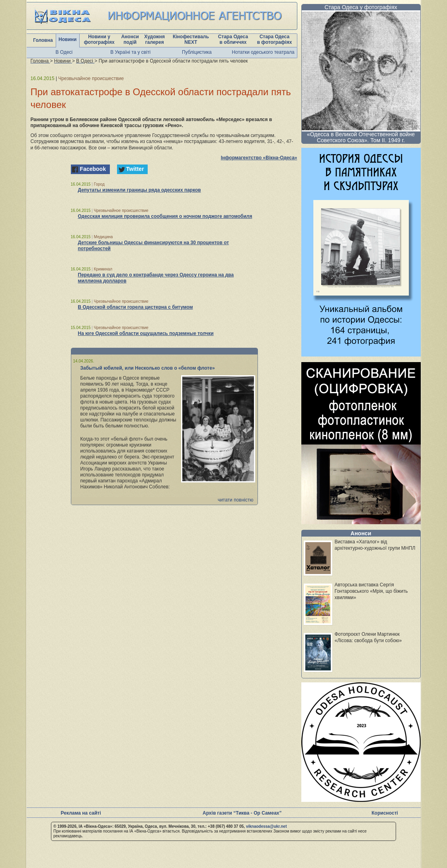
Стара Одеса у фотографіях (361, 7)
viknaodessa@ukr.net (266, 826)
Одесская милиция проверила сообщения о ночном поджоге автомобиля (165, 216)
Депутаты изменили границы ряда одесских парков (140, 190)
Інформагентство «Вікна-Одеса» (259, 158)
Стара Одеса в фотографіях (275, 39)
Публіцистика (197, 52)
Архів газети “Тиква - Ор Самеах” (242, 813)
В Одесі (64, 52)
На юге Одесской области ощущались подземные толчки (146, 333)
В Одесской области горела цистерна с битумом (136, 307)
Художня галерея (154, 39)
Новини (67, 39)
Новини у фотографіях (99, 39)
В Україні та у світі (130, 52)
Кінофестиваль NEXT (191, 39)
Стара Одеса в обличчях (233, 39)
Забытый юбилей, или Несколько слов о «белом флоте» (148, 368)
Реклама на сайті (81, 813)
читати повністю (236, 500)
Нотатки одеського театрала (263, 52)
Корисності (385, 813)
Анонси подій (130, 39)
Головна (43, 40)
